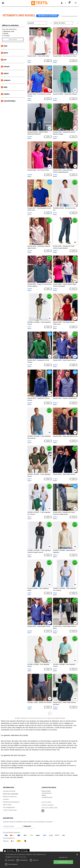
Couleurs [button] (7, 80)
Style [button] (5, 46)
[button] (62, 3)
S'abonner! (27, 826)
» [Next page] (56, 713)
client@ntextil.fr (47, 793)
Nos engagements (9, 807)
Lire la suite (23, 857)
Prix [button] (5, 60)
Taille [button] (5, 87)
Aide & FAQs (7, 805)
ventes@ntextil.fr (47, 797)
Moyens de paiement (10, 797)
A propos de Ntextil (9, 791)
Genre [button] (6, 53)
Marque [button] (7, 67)
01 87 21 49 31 (46, 802)
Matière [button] (7, 94)
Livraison (6, 799)
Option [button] (6, 73)
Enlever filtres (13, 39)
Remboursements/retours (11, 802)
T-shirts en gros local (10, 810)
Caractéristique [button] (9, 101)
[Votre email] (13, 826)
